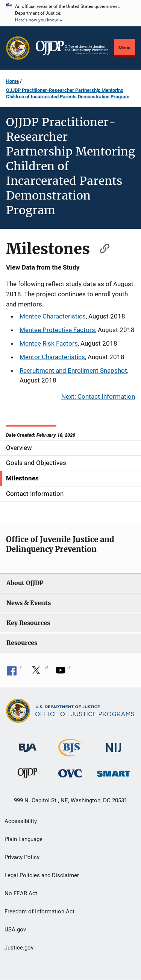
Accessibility (21, 821)
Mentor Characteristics (52, 357)
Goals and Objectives (36, 463)
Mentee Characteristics (53, 316)
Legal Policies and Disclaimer (42, 875)
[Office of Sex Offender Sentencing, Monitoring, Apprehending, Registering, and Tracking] (114, 772)
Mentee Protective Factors (57, 330)
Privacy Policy (22, 857)
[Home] (72, 48)
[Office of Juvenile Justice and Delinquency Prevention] (27, 775)
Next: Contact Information (98, 396)
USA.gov (15, 930)
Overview (19, 448)
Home (12, 81)
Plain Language (23, 839)
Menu (124, 48)
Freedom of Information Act (39, 911)
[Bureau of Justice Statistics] (70, 753)
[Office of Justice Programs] (18, 48)
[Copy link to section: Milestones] (101, 248)
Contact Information (35, 494)
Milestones (22, 478)
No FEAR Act (21, 893)
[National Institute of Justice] (114, 745)
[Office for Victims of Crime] (70, 773)
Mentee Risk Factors (49, 343)
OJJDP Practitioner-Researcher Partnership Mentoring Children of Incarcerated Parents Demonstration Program (68, 93)
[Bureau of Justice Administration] (28, 744)
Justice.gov (19, 948)
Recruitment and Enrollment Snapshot (73, 370)
